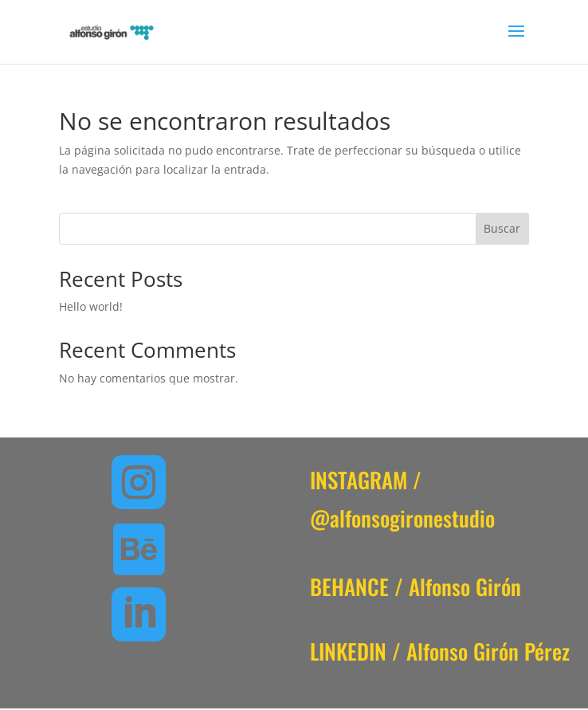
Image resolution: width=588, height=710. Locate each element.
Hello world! (91, 306)
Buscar (502, 228)
